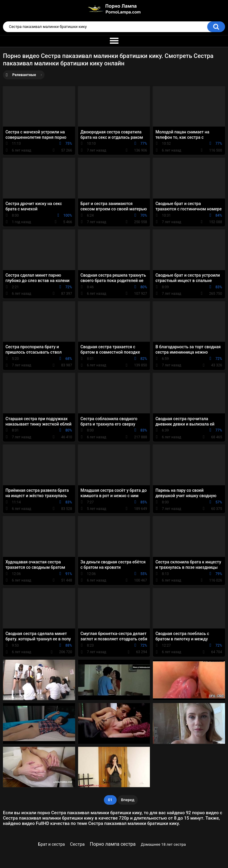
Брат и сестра (51, 844)
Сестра (77, 844)
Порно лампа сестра (113, 844)
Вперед (128, 800)
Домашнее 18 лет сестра (163, 844)
